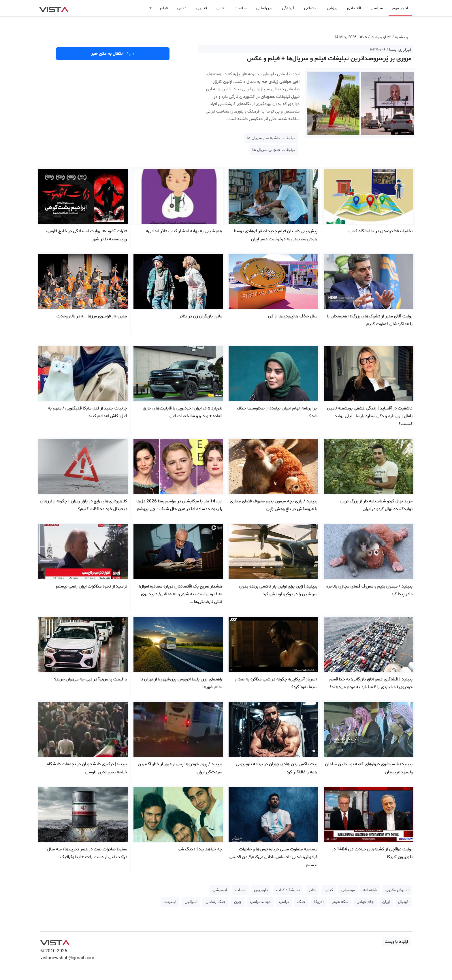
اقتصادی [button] (354, 8)
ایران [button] (386, 902)
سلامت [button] (241, 8)
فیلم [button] (164, 8)
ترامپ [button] (284, 902)
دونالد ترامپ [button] (260, 902)
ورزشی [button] (332, 8)
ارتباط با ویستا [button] (396, 942)
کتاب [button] (329, 890)
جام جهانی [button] (365, 902)
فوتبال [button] (403, 902)
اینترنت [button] (170, 902)
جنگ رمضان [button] (216, 902)
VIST (54, 8)
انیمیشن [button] (220, 890)
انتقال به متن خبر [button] (113, 54)
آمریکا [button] (319, 902)
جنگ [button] (301, 902)
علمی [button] (221, 8)
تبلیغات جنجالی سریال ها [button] (274, 150)
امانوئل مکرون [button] (397, 890)
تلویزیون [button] (261, 890)
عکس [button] (182, 8)
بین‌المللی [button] (264, 8)
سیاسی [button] (377, 8)
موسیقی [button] (348, 890)
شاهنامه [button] (370, 890)
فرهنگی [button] (288, 8)
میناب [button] (240, 890)
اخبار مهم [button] (400, 8)
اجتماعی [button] (311, 8)
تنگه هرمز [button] (340, 902)
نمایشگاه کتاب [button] (288, 890)
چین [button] (238, 902)
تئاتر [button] (312, 890)
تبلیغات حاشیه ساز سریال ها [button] (271, 138)
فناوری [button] (202, 8)
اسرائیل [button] (191, 902)
